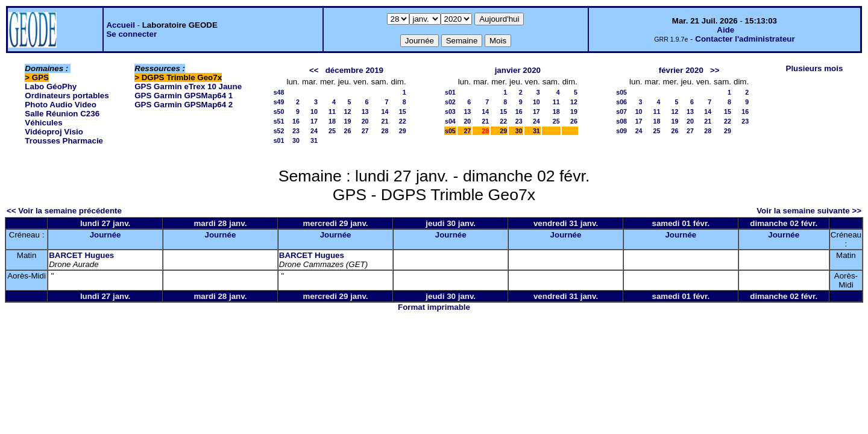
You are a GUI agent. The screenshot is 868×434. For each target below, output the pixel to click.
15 (403, 112)
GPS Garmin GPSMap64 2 (184, 105)
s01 (279, 140)
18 (332, 121)
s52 (279, 131)
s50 (279, 112)
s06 (621, 102)
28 (385, 131)
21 (385, 121)
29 (403, 131)
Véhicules (43, 123)
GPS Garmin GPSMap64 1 (184, 96)
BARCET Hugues (81, 255)
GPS (40, 77)
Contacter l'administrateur (745, 39)
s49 (279, 102)
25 (332, 131)
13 (365, 112)
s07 (621, 112)
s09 (621, 131)
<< (314, 70)
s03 (450, 112)
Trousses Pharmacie (64, 141)
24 (314, 131)
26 (347, 131)
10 (314, 112)
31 (314, 140)
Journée (105, 235)
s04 (450, 121)
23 (296, 131)
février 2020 (681, 70)
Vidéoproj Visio (54, 132)
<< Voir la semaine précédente (64, 211)
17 (314, 121)
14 (385, 112)
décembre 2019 (354, 70)
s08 (621, 121)
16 (296, 121)
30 (296, 140)
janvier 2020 (518, 70)
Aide (725, 30)
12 (347, 112)
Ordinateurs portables (67, 96)
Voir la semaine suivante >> (809, 211)
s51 (279, 121)
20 (365, 121)
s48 (279, 92)
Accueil (120, 25)
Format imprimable (434, 307)
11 (332, 112)
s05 (450, 131)
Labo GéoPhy (51, 86)
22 (403, 121)
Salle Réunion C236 (62, 114)
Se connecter (131, 34)
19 (347, 121)
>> (715, 70)
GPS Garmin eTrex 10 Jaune (188, 86)
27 (365, 131)
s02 (450, 102)
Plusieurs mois (815, 68)
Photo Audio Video (60, 105)
